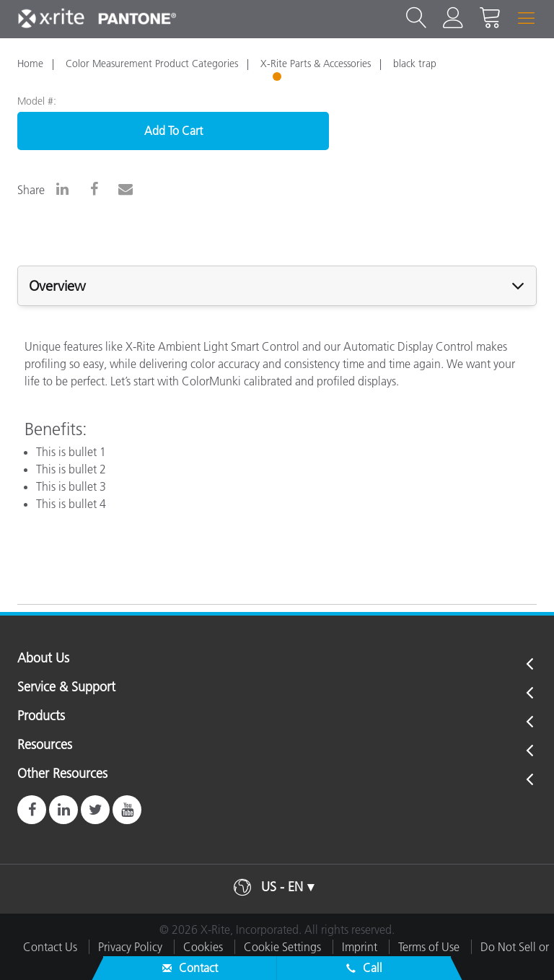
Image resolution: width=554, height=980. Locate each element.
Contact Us (50, 947)
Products (41, 717)
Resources (45, 745)
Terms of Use (429, 947)
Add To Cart (173, 131)
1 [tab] (278, 79)
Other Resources (62, 774)
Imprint (360, 947)
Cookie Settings (282, 947)
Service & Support (66, 688)
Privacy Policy (130, 947)
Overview (57, 286)
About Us (43, 659)
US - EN (282, 887)
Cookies (203, 947)
